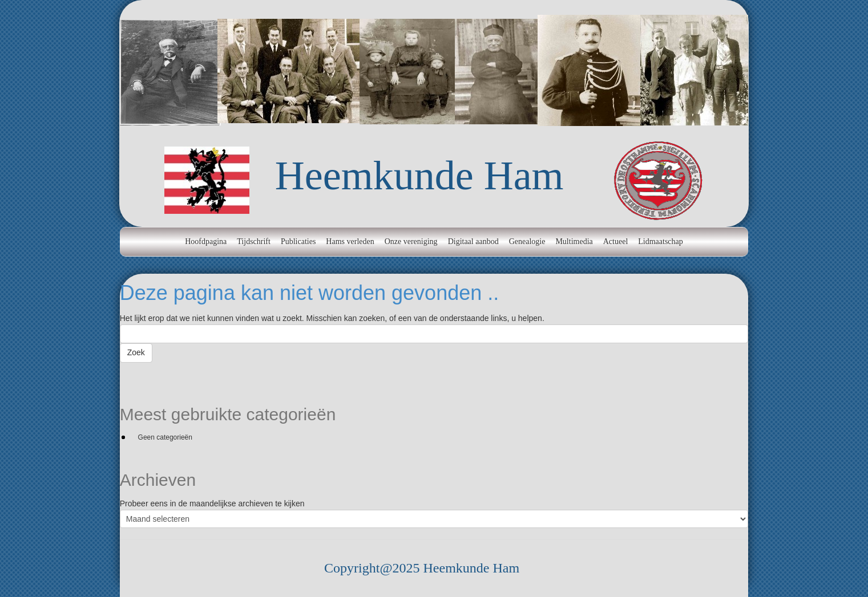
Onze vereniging (411, 241)
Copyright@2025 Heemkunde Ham (422, 568)
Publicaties (298, 241)
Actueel (616, 241)
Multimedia (574, 241)
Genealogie (527, 241)
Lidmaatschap (661, 241)
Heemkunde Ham (419, 176)
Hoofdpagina (206, 241)
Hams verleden (350, 241)
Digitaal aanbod (473, 241)
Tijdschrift (254, 241)
